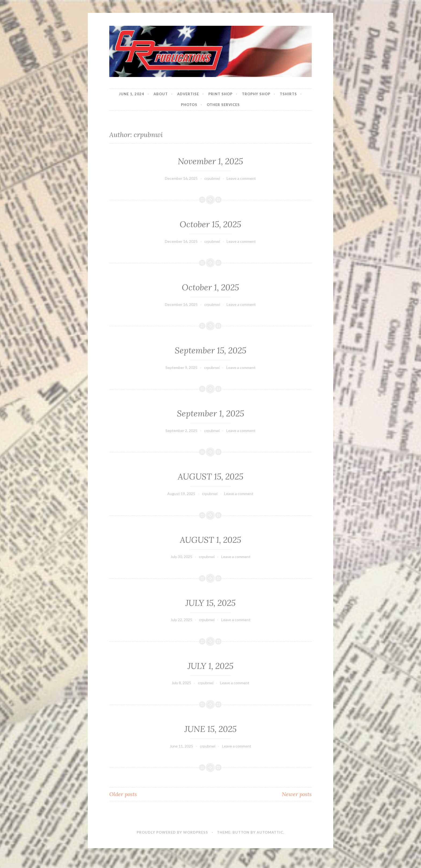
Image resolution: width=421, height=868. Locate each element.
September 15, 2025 (210, 350)
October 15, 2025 (210, 224)
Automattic (270, 832)
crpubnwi (212, 178)
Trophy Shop (256, 94)
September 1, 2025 (210, 413)
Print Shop (220, 94)
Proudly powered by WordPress (172, 832)
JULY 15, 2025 (210, 603)
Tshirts (288, 94)
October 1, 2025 (210, 287)
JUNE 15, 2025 (210, 729)
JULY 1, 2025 (210, 666)
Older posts (123, 794)
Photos (189, 105)
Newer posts (297, 794)
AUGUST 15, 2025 (210, 477)
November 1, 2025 (210, 161)
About (161, 94)
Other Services (223, 105)
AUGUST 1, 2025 (210, 540)
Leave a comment (241, 178)
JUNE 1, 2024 (132, 94)
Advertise (188, 94)
